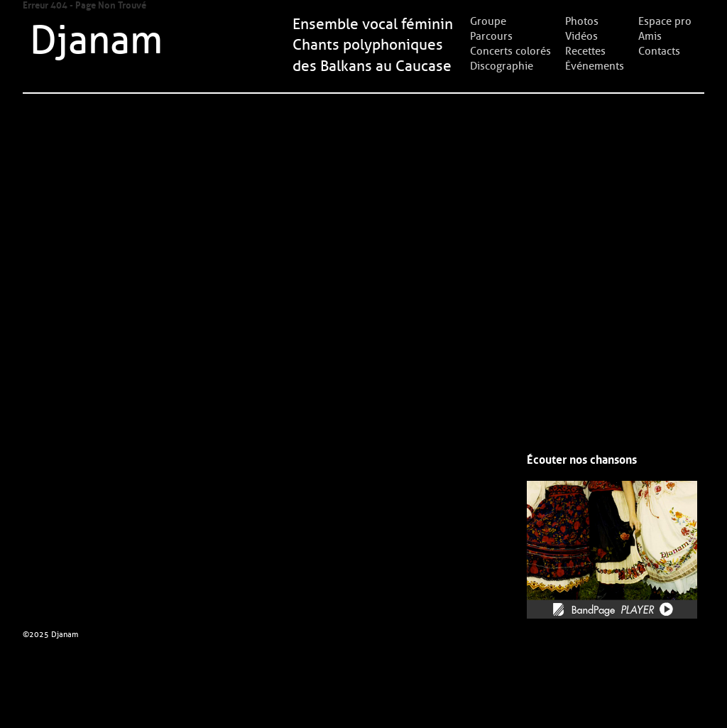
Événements (595, 66)
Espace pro (665, 21)
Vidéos (581, 36)
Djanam (96, 40)
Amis (650, 36)
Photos (582, 21)
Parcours (491, 36)
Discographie (502, 66)
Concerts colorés (510, 51)
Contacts (659, 51)
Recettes (585, 51)
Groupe (488, 21)
